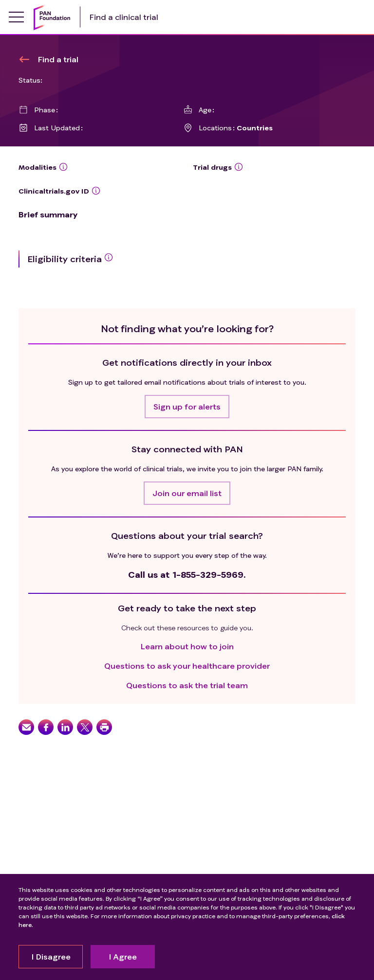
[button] (187, 407)
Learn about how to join (187, 646)
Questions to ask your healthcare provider (187, 666)
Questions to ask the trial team (187, 685)
